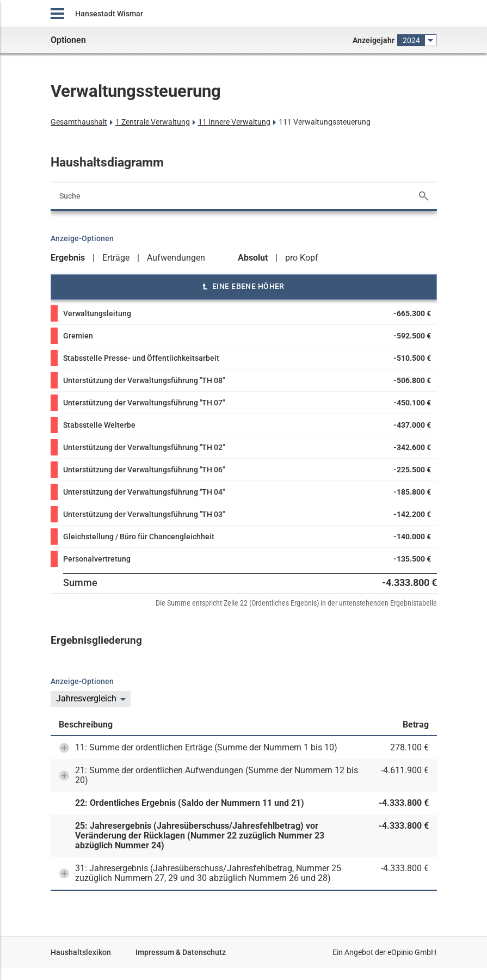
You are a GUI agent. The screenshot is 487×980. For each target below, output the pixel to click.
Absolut (253, 258)
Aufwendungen (176, 258)
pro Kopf (302, 258)
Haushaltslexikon (81, 952)
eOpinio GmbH (412, 952)
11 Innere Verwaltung (234, 122)
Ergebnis (68, 258)
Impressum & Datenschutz (181, 952)
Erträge (116, 258)
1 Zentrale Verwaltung (153, 122)
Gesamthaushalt (79, 122)
